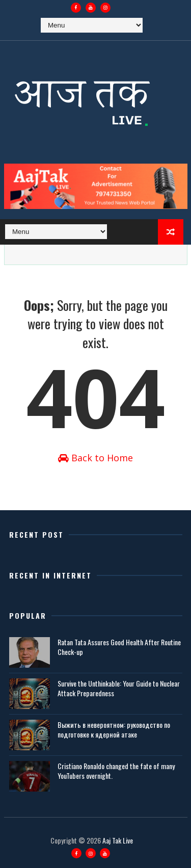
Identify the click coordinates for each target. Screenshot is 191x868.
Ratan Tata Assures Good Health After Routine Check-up (119, 647)
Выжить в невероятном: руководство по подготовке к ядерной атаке (114, 729)
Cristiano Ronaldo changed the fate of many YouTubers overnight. (116, 770)
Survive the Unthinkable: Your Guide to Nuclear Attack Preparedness (119, 688)
